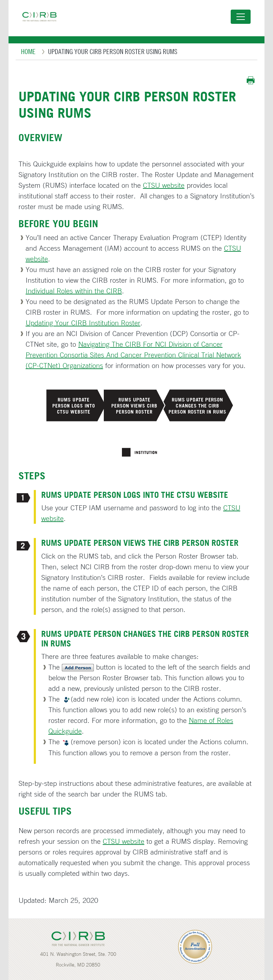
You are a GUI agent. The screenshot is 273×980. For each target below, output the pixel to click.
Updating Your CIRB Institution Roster (83, 323)
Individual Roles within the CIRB (74, 291)
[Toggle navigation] (241, 17)
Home (28, 51)
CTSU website (164, 185)
